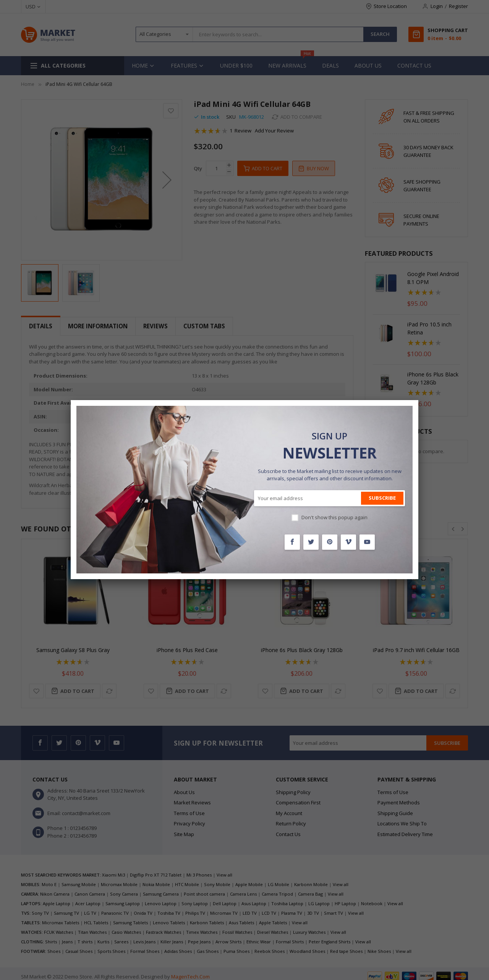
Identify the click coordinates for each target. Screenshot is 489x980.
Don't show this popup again (334, 517)
